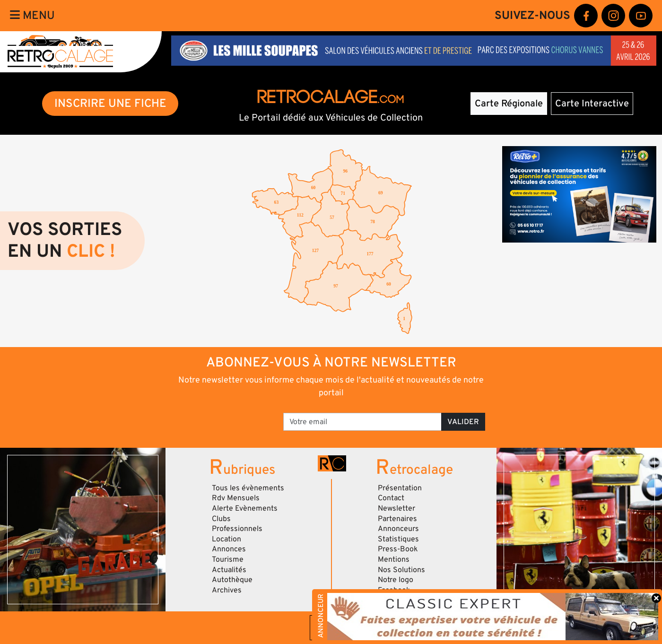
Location (226, 539)
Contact (391, 498)
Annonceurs (398, 529)
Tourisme (228, 559)
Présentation (400, 488)
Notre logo (396, 580)
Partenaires (397, 519)
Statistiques (398, 539)
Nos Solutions (401, 570)
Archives (227, 590)
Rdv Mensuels (236, 498)
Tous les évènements (248, 488)
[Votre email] (362, 422)
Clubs (221, 519)
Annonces (229, 549)
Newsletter (396, 508)
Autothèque (232, 580)
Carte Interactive (592, 104)
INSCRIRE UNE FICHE (110, 103)
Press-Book (398, 549)
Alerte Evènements (245, 508)
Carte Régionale (509, 104)
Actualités (229, 570)
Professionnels (237, 529)
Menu (32, 15)
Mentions (394, 559)
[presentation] (212, 418)
